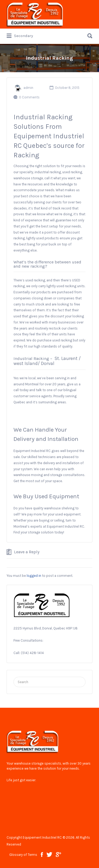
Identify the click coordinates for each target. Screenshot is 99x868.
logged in (34, 576)
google (58, 855)
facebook (42, 855)
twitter (49, 855)
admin (28, 88)
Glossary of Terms (23, 855)
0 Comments (29, 97)
